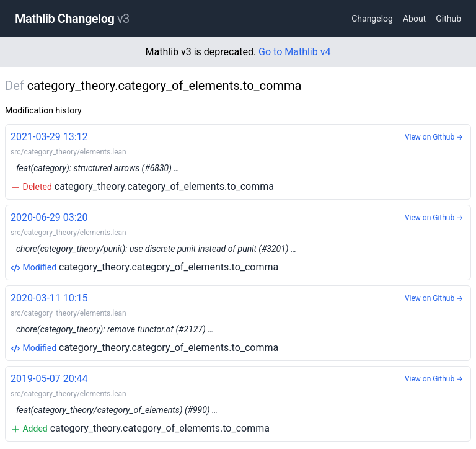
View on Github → (434, 137)
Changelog (372, 19)
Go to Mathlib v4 (294, 52)
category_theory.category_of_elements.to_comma (238, 161)
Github (448, 19)
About (414, 19)
